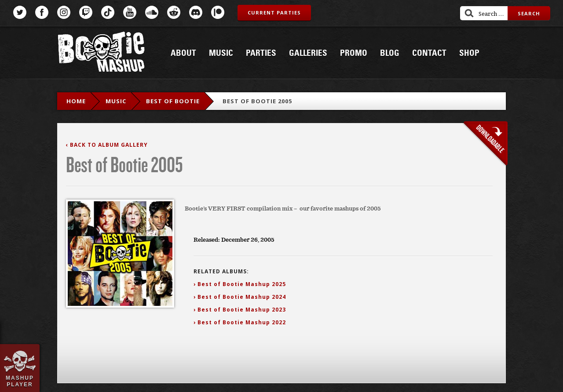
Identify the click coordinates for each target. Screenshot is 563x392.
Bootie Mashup (101, 53)
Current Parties (274, 13)
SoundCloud (152, 12)
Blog (390, 53)
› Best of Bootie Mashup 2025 (240, 284)
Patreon (218, 12)
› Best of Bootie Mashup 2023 (240, 310)
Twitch (86, 12)
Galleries (308, 53)
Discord (196, 12)
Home (76, 101)
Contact (429, 53)
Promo (354, 53)
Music (221, 53)
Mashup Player (20, 381)
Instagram (64, 12)
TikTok (108, 12)
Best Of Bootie (173, 101)
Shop (469, 53)
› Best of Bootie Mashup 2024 (240, 297)
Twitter (20, 12)
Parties (261, 53)
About (183, 53)
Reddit (174, 12)
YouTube (130, 12)
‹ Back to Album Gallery (107, 145)
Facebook (42, 12)
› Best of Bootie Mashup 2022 (240, 322)
